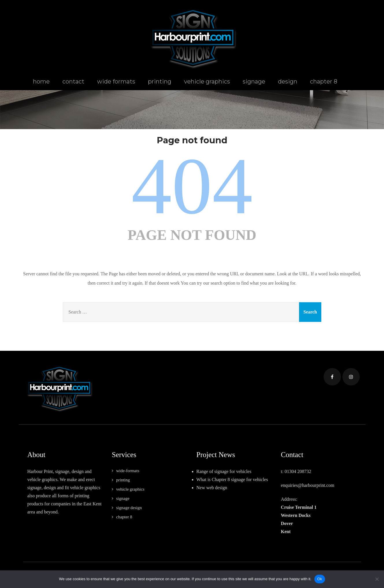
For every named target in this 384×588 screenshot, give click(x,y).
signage (254, 81)
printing (160, 81)
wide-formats (128, 471)
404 (192, 186)
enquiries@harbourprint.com (308, 485)
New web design (212, 488)
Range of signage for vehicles (224, 471)
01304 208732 (298, 471)
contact (73, 81)
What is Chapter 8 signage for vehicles (232, 480)
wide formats (116, 81)
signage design (129, 508)
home (41, 81)
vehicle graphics (207, 81)
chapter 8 (324, 81)
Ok (320, 579)
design (288, 81)
